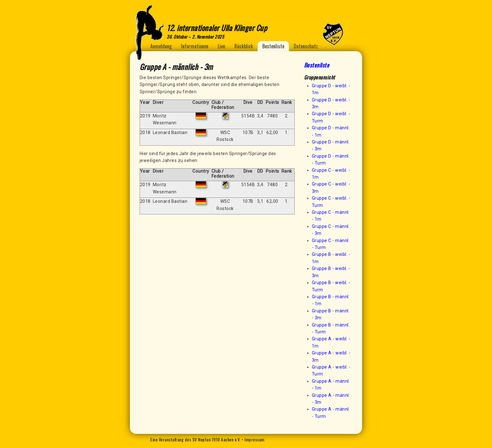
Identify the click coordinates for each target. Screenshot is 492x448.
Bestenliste (273, 46)
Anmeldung (161, 46)
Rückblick (244, 46)
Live (221, 46)
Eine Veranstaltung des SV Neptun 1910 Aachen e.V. (195, 439)
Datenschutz (306, 46)
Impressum (254, 439)
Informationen (195, 46)
